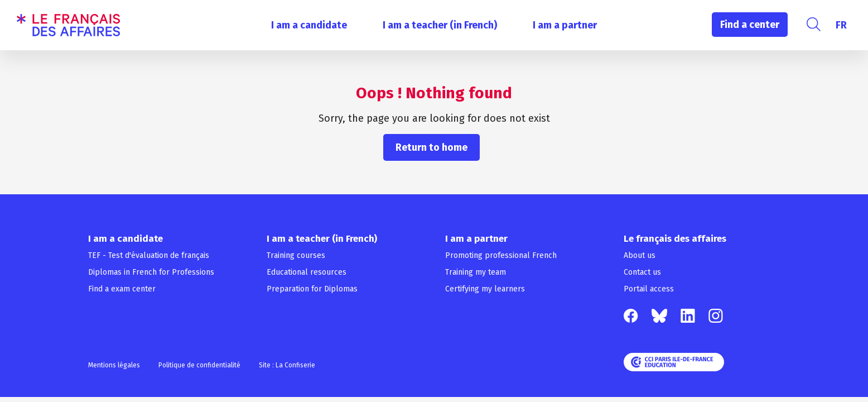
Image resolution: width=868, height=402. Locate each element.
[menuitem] (841, 25)
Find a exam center (122, 289)
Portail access (649, 289)
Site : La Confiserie (287, 365)
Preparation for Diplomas (312, 289)
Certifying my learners (485, 289)
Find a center (750, 25)
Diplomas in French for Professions (151, 272)
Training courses (296, 255)
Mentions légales (114, 365)
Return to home (431, 147)
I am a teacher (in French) (440, 25)
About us (640, 255)
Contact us (642, 272)
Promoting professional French (501, 255)
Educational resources (307, 272)
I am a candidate (309, 25)
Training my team (476, 272)
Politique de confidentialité (199, 365)
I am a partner (565, 25)
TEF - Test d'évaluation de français (149, 255)
